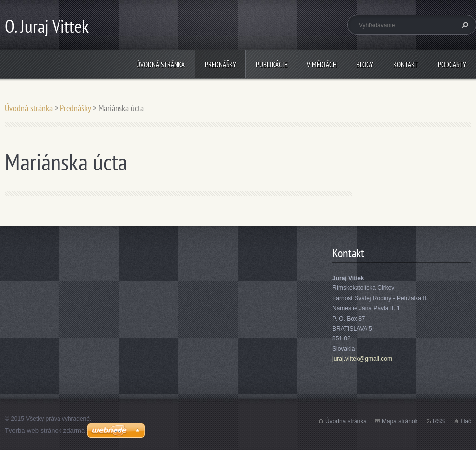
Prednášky (220, 65)
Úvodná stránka (161, 65)
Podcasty (452, 65)
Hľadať (464, 25)
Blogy (365, 65)
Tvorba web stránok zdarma (45, 430)
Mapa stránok (400, 421)
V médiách (322, 65)
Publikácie (271, 65)
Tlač (465, 421)
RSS (439, 421)
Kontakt (406, 65)
